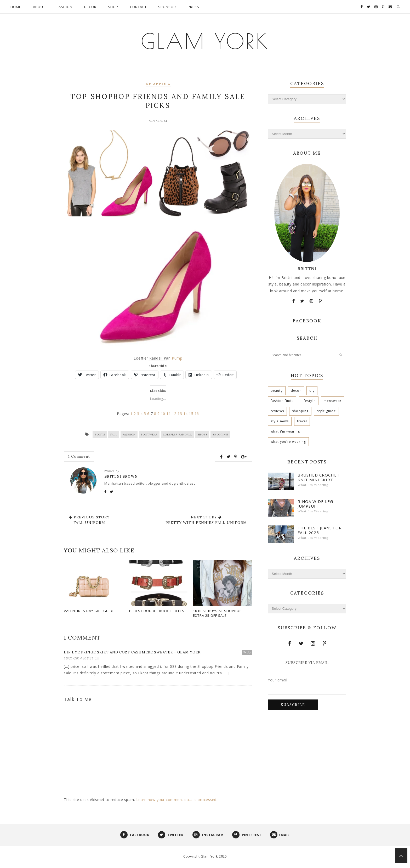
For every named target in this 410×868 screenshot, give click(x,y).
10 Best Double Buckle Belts (156, 612)
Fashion (65, 7)
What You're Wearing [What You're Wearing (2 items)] (288, 442)
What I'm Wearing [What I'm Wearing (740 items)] (285, 431)
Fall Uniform (89, 523)
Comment (79, 457)
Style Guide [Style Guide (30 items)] (326, 411)
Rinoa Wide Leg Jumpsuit (315, 504)
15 (191, 414)
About (39, 7)
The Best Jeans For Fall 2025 (320, 530)
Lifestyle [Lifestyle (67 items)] (309, 401)
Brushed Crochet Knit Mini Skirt (319, 477)
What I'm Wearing (313, 485)
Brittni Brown (121, 477)
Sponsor (167, 7)
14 (186, 414)
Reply (247, 653)
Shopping (159, 84)
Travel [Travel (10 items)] (302, 421)
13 (180, 414)
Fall (114, 435)
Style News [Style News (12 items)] (280, 421)
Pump (177, 359)
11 (169, 414)
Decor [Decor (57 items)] (296, 391)
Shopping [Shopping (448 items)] (300, 411)
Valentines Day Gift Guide (89, 612)
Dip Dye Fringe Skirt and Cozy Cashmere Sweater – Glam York (132, 653)
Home (16, 7)
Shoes (202, 435)
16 (197, 414)
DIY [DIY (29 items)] (312, 391)
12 (174, 414)
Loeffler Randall (178, 435)
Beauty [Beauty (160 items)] (277, 391)
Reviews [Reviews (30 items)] (277, 411)
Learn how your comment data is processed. (177, 800)
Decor (90, 7)
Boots (100, 435)
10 (163, 414)
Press (193, 7)
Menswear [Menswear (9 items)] (333, 401)
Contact (138, 7)
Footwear (149, 435)
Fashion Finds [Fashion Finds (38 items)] (282, 401)
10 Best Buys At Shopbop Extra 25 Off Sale (217, 614)
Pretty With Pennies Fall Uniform (206, 523)
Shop (113, 7)
